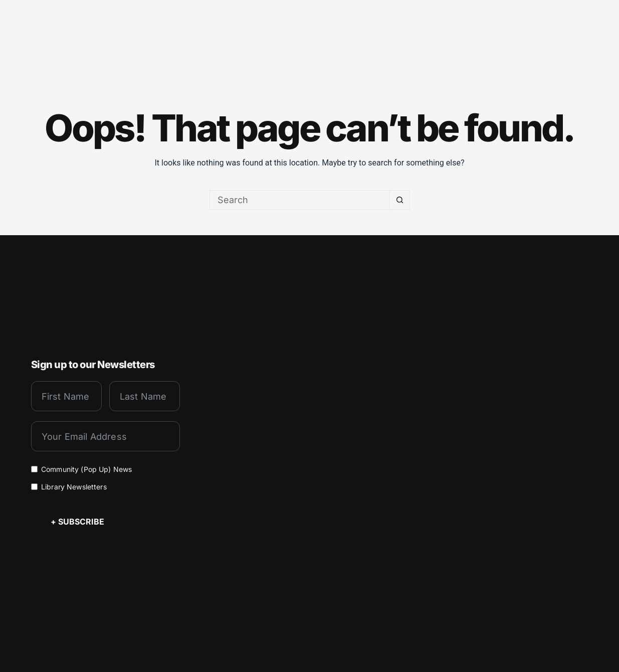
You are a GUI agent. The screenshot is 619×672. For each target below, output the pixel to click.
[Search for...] (300, 200)
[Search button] (400, 200)
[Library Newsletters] (34, 486)
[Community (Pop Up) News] (34, 469)
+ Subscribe (77, 521)
